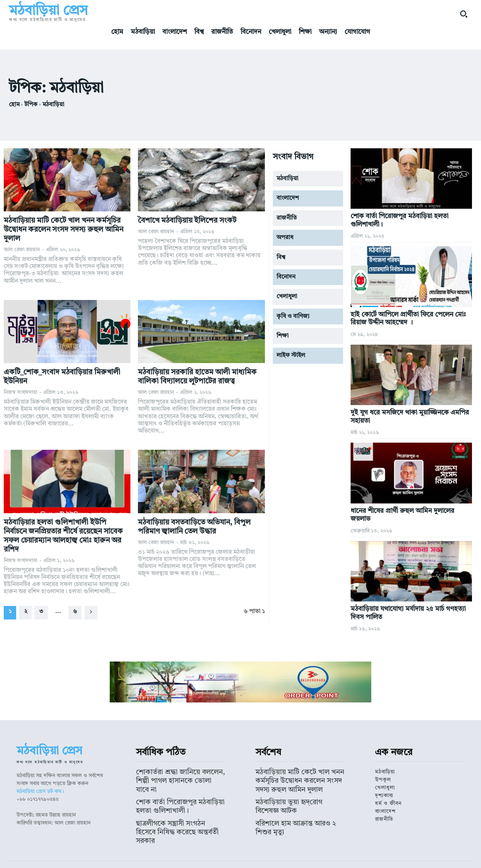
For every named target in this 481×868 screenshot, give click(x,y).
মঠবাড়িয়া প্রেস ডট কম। (40, 791)
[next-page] (91, 613)
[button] (464, 14)
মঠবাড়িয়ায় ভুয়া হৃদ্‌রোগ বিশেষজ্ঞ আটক (295, 795)
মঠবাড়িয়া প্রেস (206, 855)
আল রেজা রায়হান (22, 250)
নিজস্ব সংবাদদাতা (20, 392)
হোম (14, 105)
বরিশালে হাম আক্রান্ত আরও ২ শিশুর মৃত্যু (296, 806)
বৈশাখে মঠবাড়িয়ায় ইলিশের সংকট (187, 221)
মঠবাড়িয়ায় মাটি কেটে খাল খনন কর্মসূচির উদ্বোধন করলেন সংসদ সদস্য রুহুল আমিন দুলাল (64, 230)
